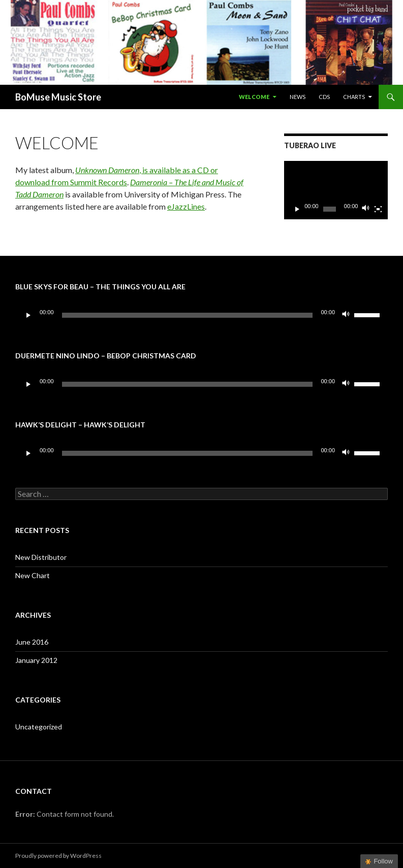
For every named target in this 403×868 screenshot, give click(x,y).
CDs (324, 97)
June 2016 (32, 642)
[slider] (188, 315)
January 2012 (36, 660)
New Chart (33, 575)
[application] (336, 190)
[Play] (297, 209)
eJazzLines (186, 206)
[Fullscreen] (378, 209)
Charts (354, 97)
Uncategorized (39, 727)
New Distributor (41, 557)
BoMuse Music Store (58, 97)
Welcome (254, 97)
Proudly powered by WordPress (58, 856)
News (298, 97)
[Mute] (366, 209)
